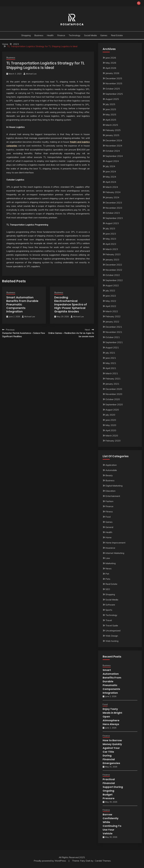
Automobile (111, 470)
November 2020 (114, 394)
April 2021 (111, 368)
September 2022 (114, 280)
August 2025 (112, 99)
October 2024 (113, 151)
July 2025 (110, 104)
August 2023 (112, 223)
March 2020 (112, 436)
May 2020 (111, 425)
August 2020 (112, 410)
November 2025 (114, 83)
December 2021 (114, 327)
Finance (61, 35)
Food (108, 517)
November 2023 (114, 208)
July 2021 (110, 353)
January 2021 (112, 384)
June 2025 (111, 109)
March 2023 (112, 249)
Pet (107, 574)
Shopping (26, 35)
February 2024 (113, 192)
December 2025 (114, 78)
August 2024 (112, 161)
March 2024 (112, 187)
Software (110, 605)
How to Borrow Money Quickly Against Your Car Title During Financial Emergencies (112, 752)
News (108, 568)
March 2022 (112, 311)
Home (108, 537)
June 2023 (111, 234)
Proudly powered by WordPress (50, 861)
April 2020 (111, 430)
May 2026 (111, 63)
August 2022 (112, 285)
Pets (108, 579)
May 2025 (111, 115)
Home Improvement (115, 543)
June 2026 (111, 58)
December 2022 (114, 265)
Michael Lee (31, 74)
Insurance (110, 548)
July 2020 (110, 415)
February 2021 (113, 379)
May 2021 (111, 363)
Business (39, 35)
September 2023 (114, 218)
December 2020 (114, 389)
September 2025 (114, 94)
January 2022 (112, 322)
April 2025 (111, 120)
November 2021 (114, 332)
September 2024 (114, 156)
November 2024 (114, 146)
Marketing (111, 563)
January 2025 (112, 135)
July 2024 (110, 166)
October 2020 (113, 399)
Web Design (112, 636)
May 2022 (111, 301)
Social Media (90, 35)
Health (50, 35)
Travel (109, 620)
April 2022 (111, 306)
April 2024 (111, 182)
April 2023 (111, 244)
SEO (108, 589)
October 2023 (113, 213)
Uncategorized (113, 631)
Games (104, 35)
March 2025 (112, 125)
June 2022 (111, 296)
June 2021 (111, 358)
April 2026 (111, 68)
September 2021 (114, 342)
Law (108, 558)
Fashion (109, 501)
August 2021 (112, 347)
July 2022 (110, 291)
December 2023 (114, 203)
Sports (109, 610)
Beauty (109, 475)
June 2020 (111, 420)
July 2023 (110, 228)
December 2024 (114, 140)
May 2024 (111, 177)
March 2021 (112, 373)
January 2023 (112, 260)
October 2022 (113, 275)
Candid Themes (103, 861)
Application (111, 465)
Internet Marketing (115, 553)
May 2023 (111, 239)
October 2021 (113, 337)
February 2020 (113, 441)
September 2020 (114, 404)
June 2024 (111, 171)
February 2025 (113, 130)
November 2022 (114, 270)
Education (110, 491)
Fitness (109, 512)
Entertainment (113, 496)
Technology (75, 35)
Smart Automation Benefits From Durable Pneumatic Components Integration (112, 681)
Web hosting (112, 641)
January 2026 (112, 73)
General (109, 527)
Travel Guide (112, 625)
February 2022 (113, 316)
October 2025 (113, 89)
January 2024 (112, 197)
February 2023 (113, 254)
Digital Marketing (114, 486)
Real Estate (117, 35)
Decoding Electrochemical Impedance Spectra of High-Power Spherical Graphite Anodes (71, 304)
